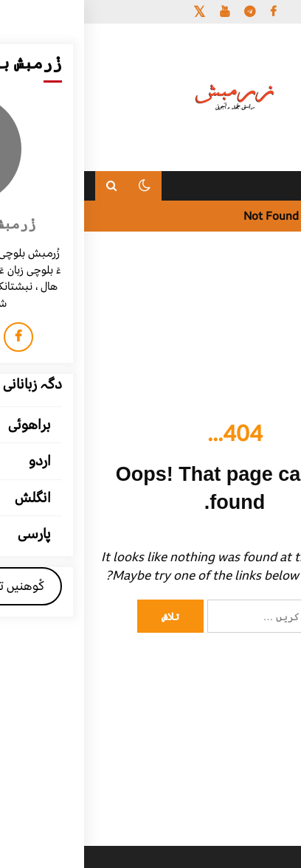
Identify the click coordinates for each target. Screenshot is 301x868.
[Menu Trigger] (266, 31)
